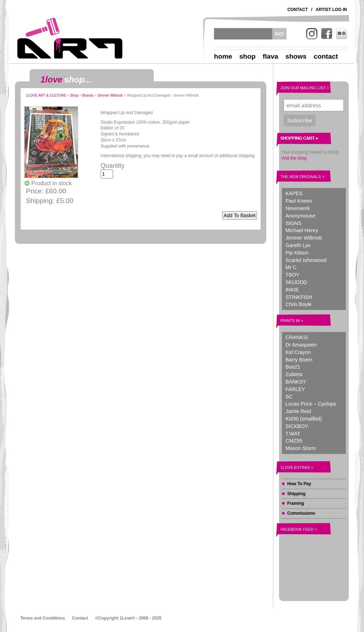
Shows (296, 56)
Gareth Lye (298, 245)
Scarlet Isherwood (306, 260)
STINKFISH (299, 297)
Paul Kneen (299, 201)
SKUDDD (296, 282)
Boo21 (293, 367)
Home (223, 56)
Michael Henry (302, 230)
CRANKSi (297, 337)
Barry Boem (299, 360)
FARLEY (295, 389)
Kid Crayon (298, 352)
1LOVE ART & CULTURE (46, 95)
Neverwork (298, 208)
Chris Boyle (299, 304)
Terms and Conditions (43, 618)
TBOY (292, 275)
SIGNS (293, 223)
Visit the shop (294, 158)
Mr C (291, 267)
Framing (296, 503)
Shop (247, 56)
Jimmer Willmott (110, 95)
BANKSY (296, 382)
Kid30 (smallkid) (304, 419)
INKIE (292, 290)
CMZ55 (294, 441)
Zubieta (294, 374)
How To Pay (299, 484)
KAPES (294, 193)
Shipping (296, 494)
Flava (271, 56)
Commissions (301, 513)
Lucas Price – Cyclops (311, 404)
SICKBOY (297, 426)
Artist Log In (331, 10)
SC (289, 397)
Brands (88, 95)
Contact (298, 10)
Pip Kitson (297, 253)
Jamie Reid (298, 411)
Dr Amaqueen (301, 345)
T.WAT (293, 434)
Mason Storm (301, 448)
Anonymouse (300, 216)
